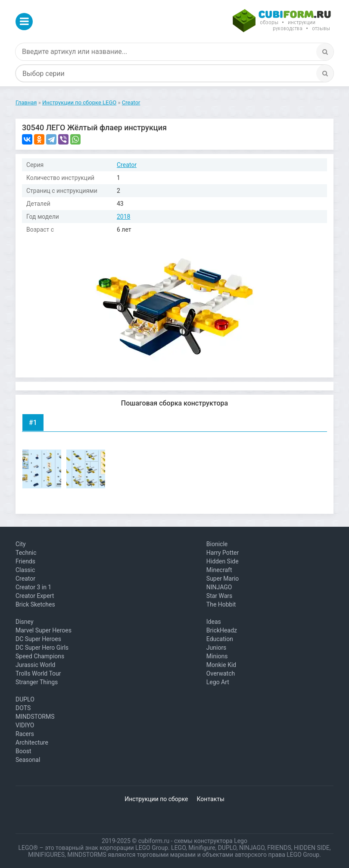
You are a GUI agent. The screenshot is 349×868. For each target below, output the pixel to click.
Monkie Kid (221, 665)
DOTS (23, 708)
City (21, 544)
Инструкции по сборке (156, 799)
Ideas (214, 622)
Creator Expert (35, 596)
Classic (25, 570)
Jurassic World (35, 665)
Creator (127, 165)
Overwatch (221, 673)
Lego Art (218, 682)
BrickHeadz (222, 630)
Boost (23, 751)
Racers (25, 734)
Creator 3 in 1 (33, 587)
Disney (25, 622)
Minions (217, 656)
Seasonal (28, 760)
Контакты (211, 799)
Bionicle (217, 544)
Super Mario (223, 579)
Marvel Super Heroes (44, 630)
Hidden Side (223, 561)
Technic (26, 553)
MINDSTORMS (35, 717)
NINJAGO (219, 587)
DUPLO (25, 699)
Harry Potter (223, 553)
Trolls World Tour (38, 673)
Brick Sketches (35, 604)
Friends (25, 561)
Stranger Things (37, 682)
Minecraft (219, 570)
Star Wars (220, 596)
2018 (123, 217)
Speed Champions (40, 656)
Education (220, 639)
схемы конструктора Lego (211, 841)
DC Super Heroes (38, 639)
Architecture (32, 742)
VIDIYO (25, 725)
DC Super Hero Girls (42, 648)
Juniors (217, 648)
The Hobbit (221, 604)
